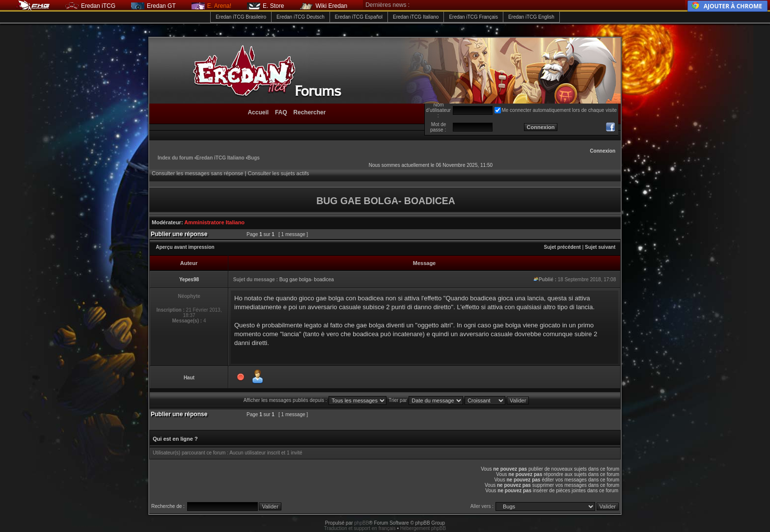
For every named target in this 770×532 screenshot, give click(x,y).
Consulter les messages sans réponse (197, 173)
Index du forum (175, 158)
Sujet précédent (563, 247)
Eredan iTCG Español (359, 17)
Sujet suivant (600, 247)
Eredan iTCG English (531, 17)
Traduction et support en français (360, 528)
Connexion (603, 151)
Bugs (254, 158)
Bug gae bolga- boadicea (307, 279)
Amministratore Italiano (214, 222)
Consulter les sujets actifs (278, 173)
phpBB (361, 523)
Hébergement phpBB (423, 528)
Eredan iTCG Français (473, 17)
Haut (189, 378)
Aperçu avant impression (185, 247)
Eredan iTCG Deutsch (301, 17)
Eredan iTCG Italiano (416, 17)
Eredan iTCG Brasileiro (241, 17)
